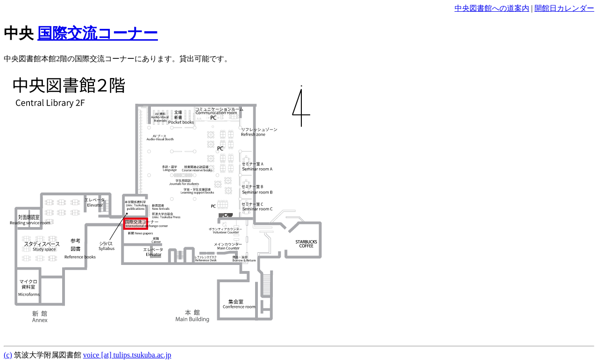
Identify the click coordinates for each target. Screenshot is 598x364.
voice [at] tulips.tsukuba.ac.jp (127, 355)
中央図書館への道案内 (492, 8)
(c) (8, 355)
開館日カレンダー (564, 8)
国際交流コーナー (98, 33)
